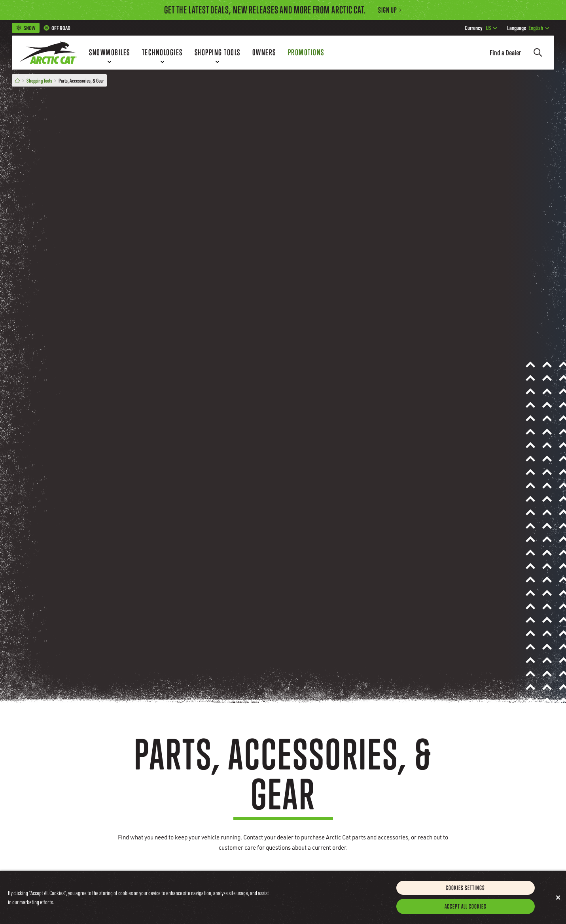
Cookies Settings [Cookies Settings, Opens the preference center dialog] (465, 890)
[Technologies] (162, 53)
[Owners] (264, 53)
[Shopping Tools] (218, 53)
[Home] (17, 80)
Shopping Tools (39, 80)
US (481, 28)
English (528, 28)
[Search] (538, 53)
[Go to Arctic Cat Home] (48, 53)
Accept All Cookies (466, 909)
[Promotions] (306, 53)
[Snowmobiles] (110, 53)
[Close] (558, 900)
